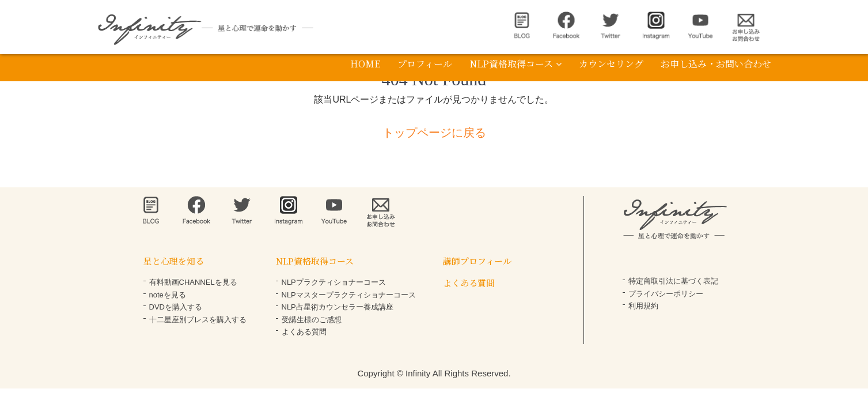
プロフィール (425, 64)
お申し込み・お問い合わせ (716, 64)
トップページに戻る (434, 133)
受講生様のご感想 (312, 320)
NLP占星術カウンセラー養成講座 (338, 307)
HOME (365, 64)
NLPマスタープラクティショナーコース (349, 295)
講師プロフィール (477, 261)
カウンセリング (611, 64)
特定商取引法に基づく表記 (673, 281)
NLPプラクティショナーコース (334, 282)
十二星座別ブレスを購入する (198, 320)
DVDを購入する (176, 307)
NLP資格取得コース (516, 64)
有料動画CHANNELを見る (193, 282)
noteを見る (168, 295)
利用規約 (643, 306)
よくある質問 (304, 332)
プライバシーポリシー (666, 294)
